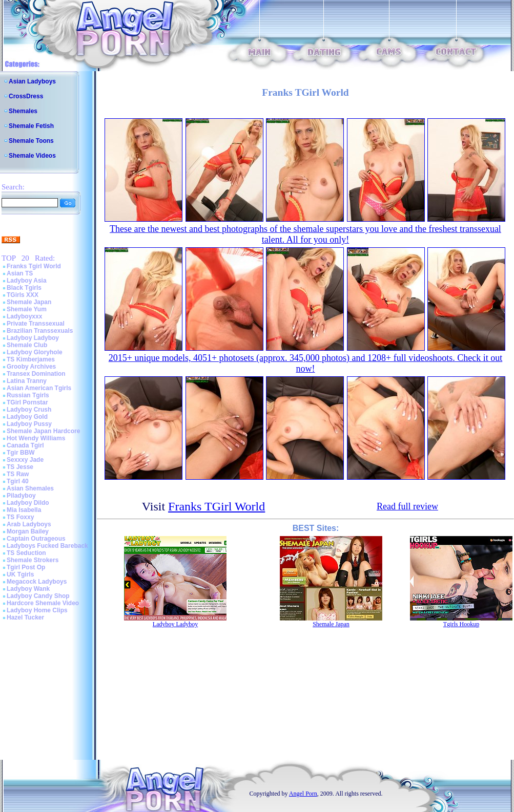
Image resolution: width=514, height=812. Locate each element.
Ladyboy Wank (28, 589)
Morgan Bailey (28, 531)
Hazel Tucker (25, 617)
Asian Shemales (30, 488)
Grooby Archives (31, 367)
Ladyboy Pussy (29, 424)
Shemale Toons (31, 141)
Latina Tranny (27, 381)
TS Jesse (20, 467)
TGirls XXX (23, 295)
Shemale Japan (29, 302)
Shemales (23, 111)
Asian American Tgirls (39, 388)
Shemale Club (27, 345)
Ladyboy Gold (27, 417)
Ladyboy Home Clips (37, 610)
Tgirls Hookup (461, 624)
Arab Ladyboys (29, 524)
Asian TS (20, 273)
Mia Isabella (24, 510)
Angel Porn (303, 794)
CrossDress (26, 96)
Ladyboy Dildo (28, 503)
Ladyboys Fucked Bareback (47, 546)
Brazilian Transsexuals (40, 331)
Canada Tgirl (25, 445)
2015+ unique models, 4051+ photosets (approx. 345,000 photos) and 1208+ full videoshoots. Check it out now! (305, 363)
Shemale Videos (32, 156)
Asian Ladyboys (32, 81)
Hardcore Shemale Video (43, 603)
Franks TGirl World (217, 506)
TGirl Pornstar (27, 402)
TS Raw (18, 474)
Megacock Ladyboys (37, 582)
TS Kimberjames (31, 359)
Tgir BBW (21, 453)
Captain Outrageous (36, 539)
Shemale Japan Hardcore (43, 431)
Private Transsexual (36, 324)
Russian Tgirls (28, 395)
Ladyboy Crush (29, 410)
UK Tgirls (20, 574)
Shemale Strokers (33, 560)
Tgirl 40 (18, 481)
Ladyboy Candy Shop (38, 596)
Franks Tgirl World (34, 266)
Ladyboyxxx (24, 316)
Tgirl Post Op (26, 567)
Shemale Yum (27, 309)
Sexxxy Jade (25, 460)
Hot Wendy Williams (36, 438)
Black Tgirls (24, 288)
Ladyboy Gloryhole (35, 352)
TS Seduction (26, 553)
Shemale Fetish (31, 126)
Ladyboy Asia (27, 281)
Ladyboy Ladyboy (33, 338)
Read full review (407, 506)
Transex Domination (36, 374)
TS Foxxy (20, 517)
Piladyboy (21, 496)
